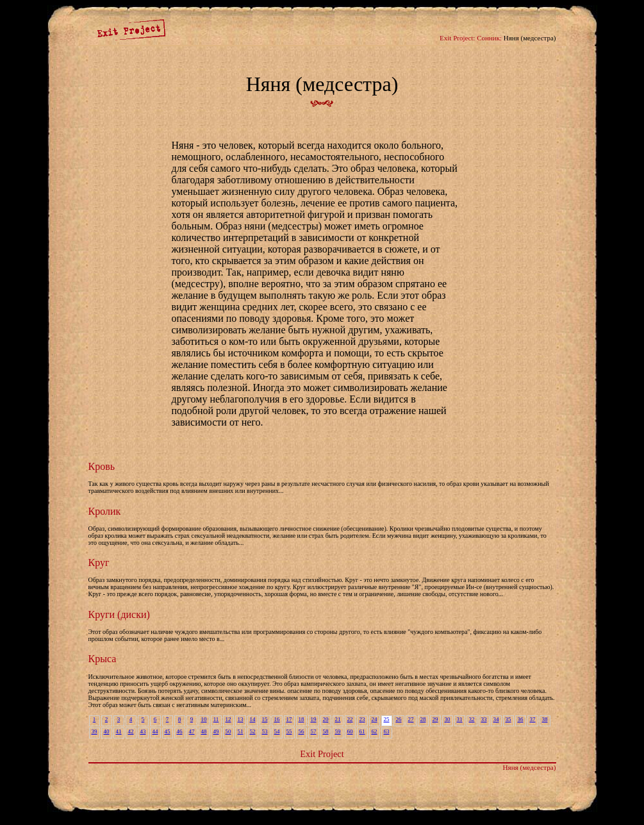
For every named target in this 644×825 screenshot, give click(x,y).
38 (545, 719)
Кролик (105, 511)
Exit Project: (457, 38)
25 (387, 719)
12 (228, 719)
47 (192, 731)
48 (204, 731)
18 (301, 719)
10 (204, 719)
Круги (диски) (119, 614)
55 (289, 731)
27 (411, 719)
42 (131, 731)
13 (241, 719)
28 (423, 719)
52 (253, 731)
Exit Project (322, 754)
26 (399, 719)
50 (228, 731)
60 (350, 731)
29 (435, 719)
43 (143, 731)
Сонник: (489, 38)
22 (350, 719)
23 (362, 719)
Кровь (102, 466)
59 (338, 731)
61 (362, 731)
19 (314, 719)
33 (484, 719)
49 (216, 731)
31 (460, 719)
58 (326, 731)
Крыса (103, 659)
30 (448, 719)
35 (508, 719)
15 (265, 719)
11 (216, 719)
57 (314, 731)
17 (289, 719)
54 (277, 731)
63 (387, 731)
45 (168, 731)
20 (326, 719)
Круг (99, 562)
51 (241, 731)
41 (119, 731)
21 (338, 719)
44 (155, 731)
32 (472, 719)
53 (265, 731)
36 (521, 719)
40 (107, 731)
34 (496, 719)
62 (375, 731)
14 (253, 719)
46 (180, 731)
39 (95, 731)
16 (277, 719)
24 (375, 719)
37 (533, 719)
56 (301, 731)
